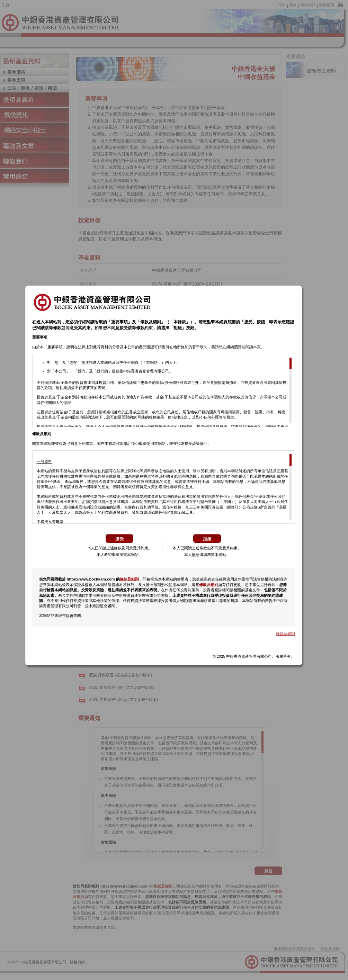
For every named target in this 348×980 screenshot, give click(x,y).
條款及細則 (129, 582)
